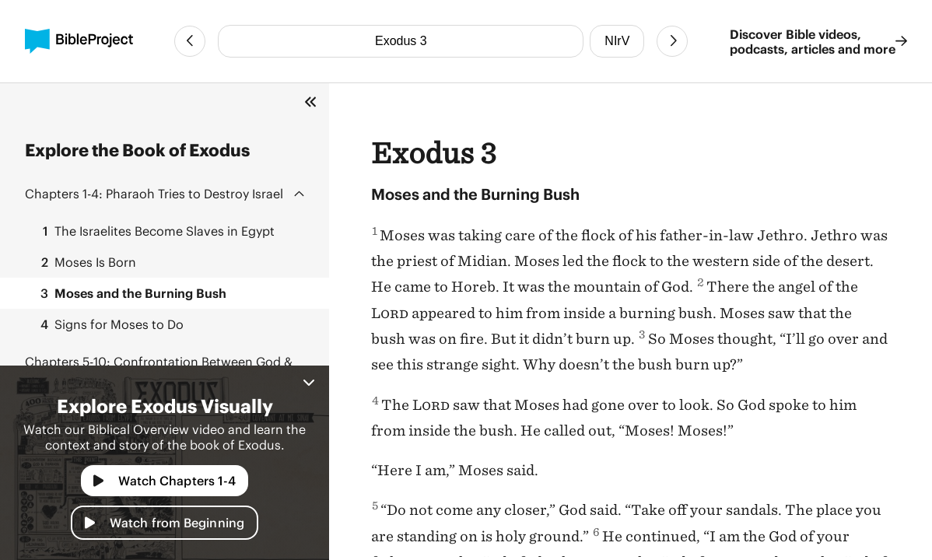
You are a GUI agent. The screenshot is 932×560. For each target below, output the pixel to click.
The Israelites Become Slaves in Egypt (153, 231)
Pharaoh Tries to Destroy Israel (154, 193)
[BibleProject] (79, 41)
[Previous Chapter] (190, 41)
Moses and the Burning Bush (129, 293)
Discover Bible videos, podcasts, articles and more (818, 41)
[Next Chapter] (672, 41)
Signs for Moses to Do (107, 324)
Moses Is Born (84, 262)
